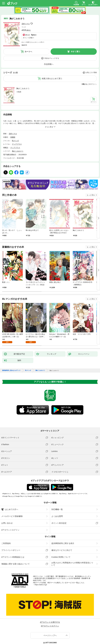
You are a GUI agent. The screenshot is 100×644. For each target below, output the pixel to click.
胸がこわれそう (23, 77)
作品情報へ (49, 53)
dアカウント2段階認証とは (13, 546)
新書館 (13, 126)
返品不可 (24, 30)
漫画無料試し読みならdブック (11, 359)
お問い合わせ (7, 512)
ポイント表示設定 (59, 512)
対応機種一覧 (57, 498)
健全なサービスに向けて (62, 539)
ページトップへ (50, 624)
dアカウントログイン (10, 519)
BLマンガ (15, 129)
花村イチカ (26, 24)
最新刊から (93, 73)
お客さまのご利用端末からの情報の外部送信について (72, 553)
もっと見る (91, 184)
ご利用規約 (6, 532)
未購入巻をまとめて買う (52, 67)
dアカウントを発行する (50, 611)
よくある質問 (57, 505)
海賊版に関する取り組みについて (16, 553)
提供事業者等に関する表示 (63, 532)
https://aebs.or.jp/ (41, 573)
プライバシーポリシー (11, 539)
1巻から (85, 73)
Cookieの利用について (61, 546)
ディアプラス (17, 133)
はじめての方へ (10, 498)
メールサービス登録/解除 (12, 505)
